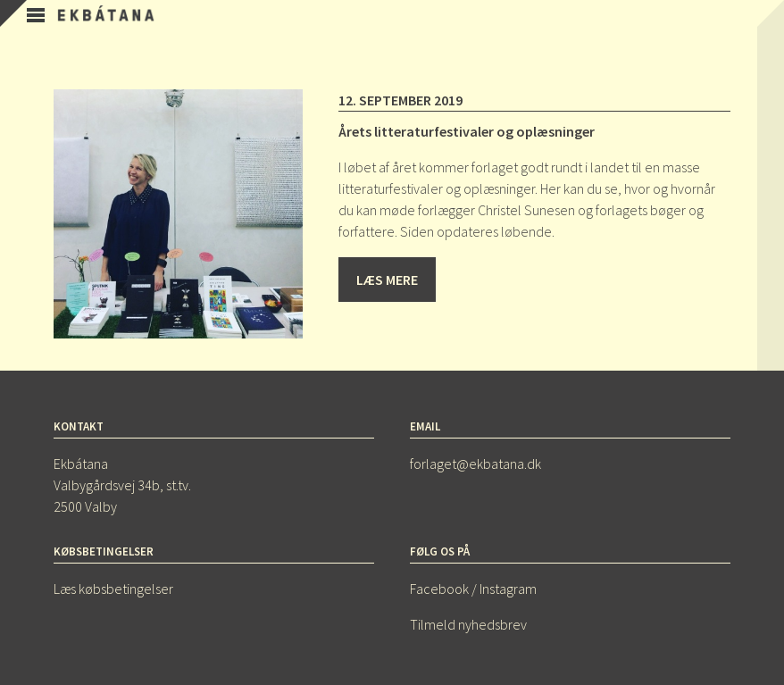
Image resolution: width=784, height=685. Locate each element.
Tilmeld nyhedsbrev (468, 624)
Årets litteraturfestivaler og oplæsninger (467, 131)
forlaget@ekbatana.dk (475, 464)
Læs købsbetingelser (113, 589)
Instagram (508, 589)
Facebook (439, 589)
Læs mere (387, 280)
